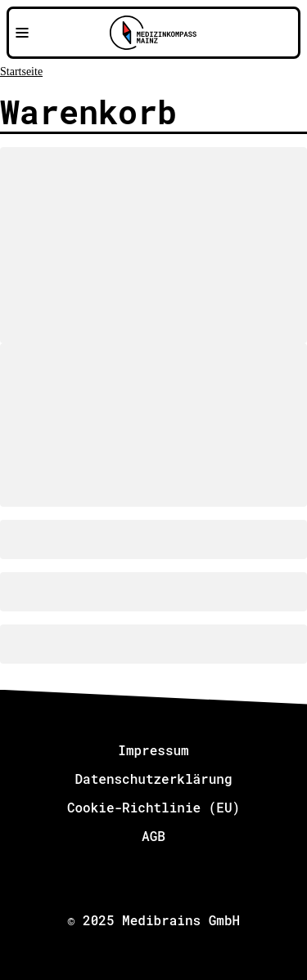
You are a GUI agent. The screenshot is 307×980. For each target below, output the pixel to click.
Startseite (21, 72)
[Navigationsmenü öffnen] (22, 33)
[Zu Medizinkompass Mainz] (153, 33)
